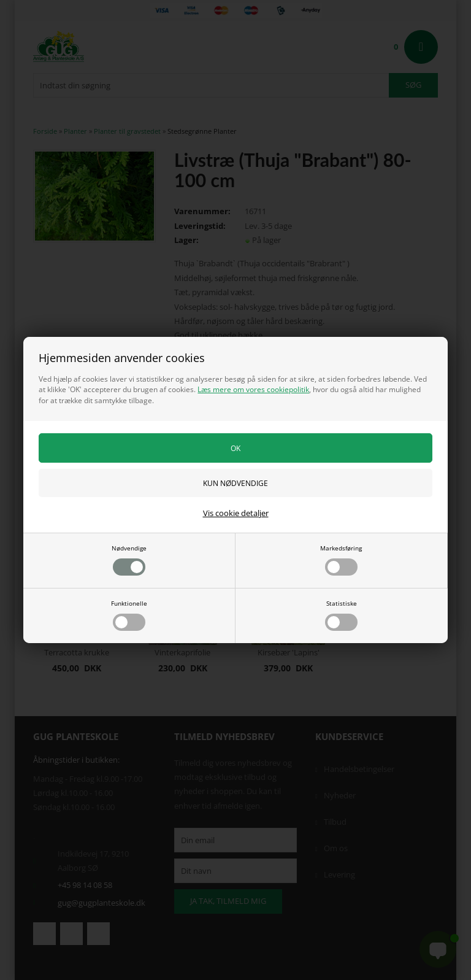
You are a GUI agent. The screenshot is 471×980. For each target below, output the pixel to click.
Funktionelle (129, 615)
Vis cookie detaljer (236, 513)
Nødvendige (129, 560)
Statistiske (341, 615)
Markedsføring (341, 560)
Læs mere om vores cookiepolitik (253, 389)
